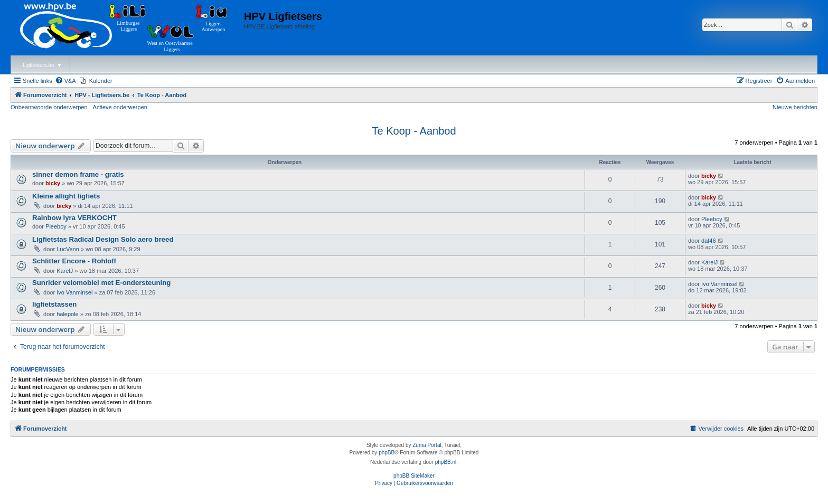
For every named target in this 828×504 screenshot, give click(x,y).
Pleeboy (56, 226)
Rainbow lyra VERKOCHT (74, 218)
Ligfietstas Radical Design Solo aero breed (103, 239)
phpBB (387, 453)
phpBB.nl (446, 462)
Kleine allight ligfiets (66, 196)
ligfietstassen (54, 304)
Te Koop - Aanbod (414, 131)
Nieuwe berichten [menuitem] (795, 107)
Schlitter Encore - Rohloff (74, 261)
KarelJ (65, 271)
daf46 (709, 241)
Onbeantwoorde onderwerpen (49, 107)
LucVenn (68, 249)
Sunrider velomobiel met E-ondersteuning (101, 283)
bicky (53, 183)
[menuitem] (65, 81)
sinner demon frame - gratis (78, 174)
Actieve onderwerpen (120, 107)
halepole (68, 314)
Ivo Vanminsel (74, 292)
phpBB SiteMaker (414, 476)
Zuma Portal (427, 445)
